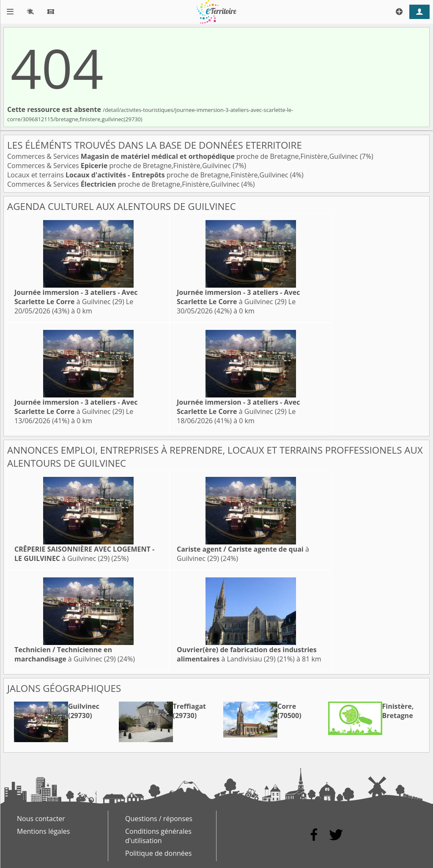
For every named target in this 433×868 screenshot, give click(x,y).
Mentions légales (43, 831)
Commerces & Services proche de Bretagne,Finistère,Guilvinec (184, 156)
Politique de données (158, 853)
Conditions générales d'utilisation (158, 836)
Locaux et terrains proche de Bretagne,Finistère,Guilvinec (149, 175)
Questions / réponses (159, 819)
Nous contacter (41, 819)
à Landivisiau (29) (247, 654)
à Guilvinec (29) (76, 297)
